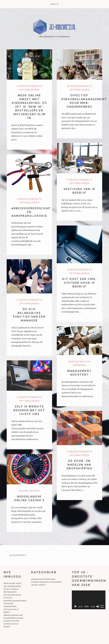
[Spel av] (76, 606)
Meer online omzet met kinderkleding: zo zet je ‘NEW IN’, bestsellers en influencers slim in (29, 107)
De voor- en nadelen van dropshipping (80, 465)
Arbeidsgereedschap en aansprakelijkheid (31, 212)
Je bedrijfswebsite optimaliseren (46, 582)
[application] (89, 600)
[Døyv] (98, 606)
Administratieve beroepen (43, 579)
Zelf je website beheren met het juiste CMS (29, 410)
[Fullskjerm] (102, 606)
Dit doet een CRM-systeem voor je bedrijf (79, 283)
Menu (54, 4)
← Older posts (16, 555)
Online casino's (29, 491)
